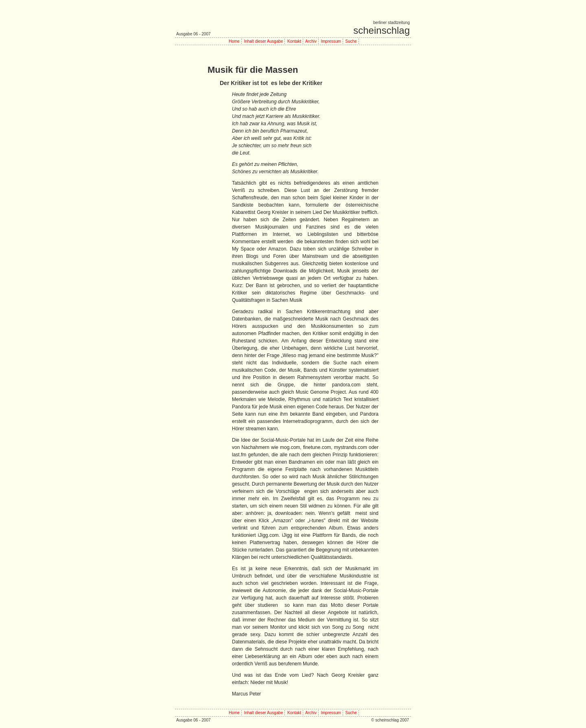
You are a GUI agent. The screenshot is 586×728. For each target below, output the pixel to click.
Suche (351, 41)
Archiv (311, 41)
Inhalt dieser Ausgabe (263, 41)
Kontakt (294, 41)
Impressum (331, 41)
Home (234, 41)
